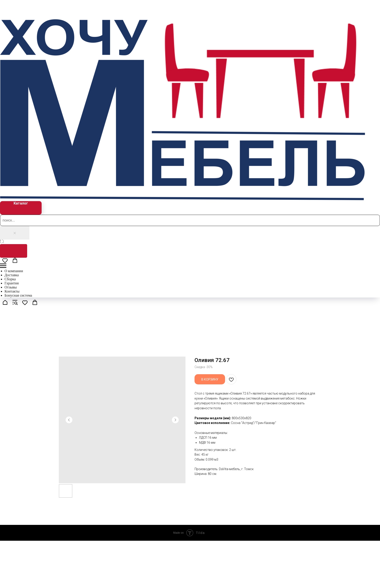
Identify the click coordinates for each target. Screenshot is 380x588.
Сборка (10, 279)
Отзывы (11, 287)
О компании (14, 271)
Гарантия (12, 283)
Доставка (12, 275)
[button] (5, 260)
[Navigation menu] (3, 266)
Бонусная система (18, 295)
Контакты (12, 291)
